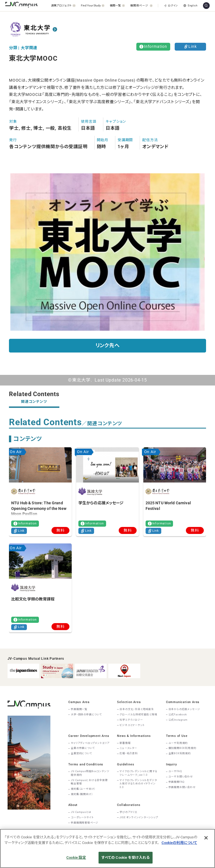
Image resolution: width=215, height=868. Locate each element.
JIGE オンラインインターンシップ (139, 817)
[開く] (63, 5)
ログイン (171, 6)
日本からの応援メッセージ (184, 709)
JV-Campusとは (81, 812)
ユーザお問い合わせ (181, 777)
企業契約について (81, 753)
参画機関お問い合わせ (182, 787)
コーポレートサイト (82, 817)
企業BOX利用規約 (180, 753)
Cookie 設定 (76, 858)
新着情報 (125, 743)
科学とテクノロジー (131, 720)
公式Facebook (178, 715)
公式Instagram (178, 720)
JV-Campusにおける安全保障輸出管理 (89, 782)
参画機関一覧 (79, 709)
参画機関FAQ (177, 782)
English (190, 6)
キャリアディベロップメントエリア (90, 743)
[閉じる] (206, 838)
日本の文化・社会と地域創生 (137, 709)
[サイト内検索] (206, 6)
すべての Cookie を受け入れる (126, 858)
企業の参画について (83, 748)
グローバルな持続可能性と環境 (138, 715)
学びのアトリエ (128, 812)
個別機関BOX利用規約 (182, 748)
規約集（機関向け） (82, 794)
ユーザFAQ (175, 771)
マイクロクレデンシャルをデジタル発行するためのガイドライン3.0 (138, 784)
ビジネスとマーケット (132, 725)
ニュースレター (128, 748)
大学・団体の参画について (86, 715)
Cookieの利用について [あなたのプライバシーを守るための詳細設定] (179, 843)
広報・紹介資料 (129, 753)
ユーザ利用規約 (178, 743)
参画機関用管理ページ (85, 823)
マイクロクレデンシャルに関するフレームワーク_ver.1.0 (138, 773)
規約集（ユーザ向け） (83, 789)
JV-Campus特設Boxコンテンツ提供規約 (90, 773)
